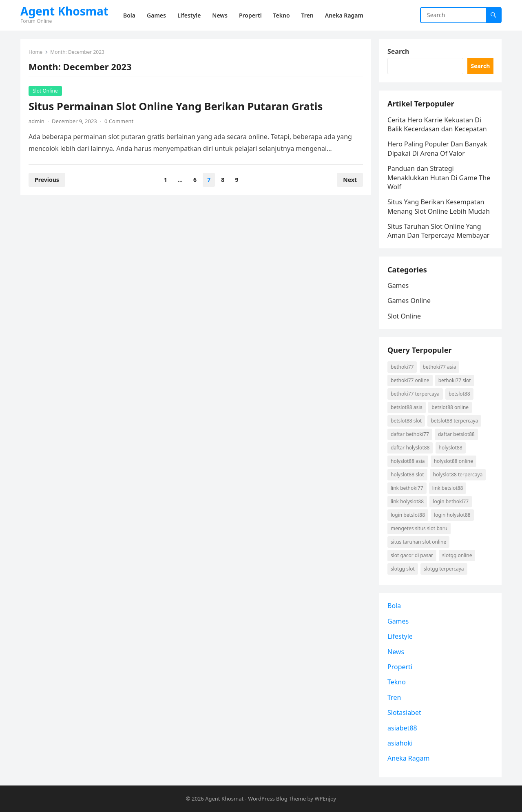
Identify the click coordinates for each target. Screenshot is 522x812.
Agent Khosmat (64, 11)
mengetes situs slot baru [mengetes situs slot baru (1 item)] (419, 528)
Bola (394, 606)
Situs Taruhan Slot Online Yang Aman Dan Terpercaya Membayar (438, 231)
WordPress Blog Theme (277, 799)
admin (36, 121)
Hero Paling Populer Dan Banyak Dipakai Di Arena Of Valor (437, 148)
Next (350, 180)
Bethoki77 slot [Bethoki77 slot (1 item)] (455, 380)
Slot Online (45, 91)
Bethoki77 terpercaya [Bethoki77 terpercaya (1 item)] (415, 394)
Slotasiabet (404, 712)
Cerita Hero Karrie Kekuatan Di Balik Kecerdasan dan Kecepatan (437, 124)
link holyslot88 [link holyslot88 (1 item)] (407, 501)
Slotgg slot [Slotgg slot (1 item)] (403, 569)
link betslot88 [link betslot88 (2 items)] (448, 488)
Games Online (409, 301)
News (396, 652)
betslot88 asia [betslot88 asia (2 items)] (407, 407)
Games (398, 285)
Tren (394, 697)
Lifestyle (400, 636)
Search (398, 51)
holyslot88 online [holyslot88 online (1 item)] (453, 461)
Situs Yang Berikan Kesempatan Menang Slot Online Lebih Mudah (439, 206)
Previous (47, 180)
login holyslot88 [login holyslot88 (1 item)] (452, 515)
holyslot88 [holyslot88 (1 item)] (451, 448)
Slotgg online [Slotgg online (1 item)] (457, 555)
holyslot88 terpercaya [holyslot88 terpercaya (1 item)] (458, 475)
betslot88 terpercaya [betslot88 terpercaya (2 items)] (454, 421)
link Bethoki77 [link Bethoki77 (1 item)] (407, 488)
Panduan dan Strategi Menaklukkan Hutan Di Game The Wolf (439, 178)
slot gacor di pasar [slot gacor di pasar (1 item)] (412, 555)
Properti (400, 667)
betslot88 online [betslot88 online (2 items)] (450, 407)
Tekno (397, 682)
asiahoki (400, 743)
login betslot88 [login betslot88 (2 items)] (408, 515)
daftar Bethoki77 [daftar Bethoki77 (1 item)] (410, 434)
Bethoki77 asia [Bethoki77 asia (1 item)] (440, 367)
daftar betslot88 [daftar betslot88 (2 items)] (456, 434)
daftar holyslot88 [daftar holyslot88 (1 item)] (410, 448)
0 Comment (119, 121)
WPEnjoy (325, 799)
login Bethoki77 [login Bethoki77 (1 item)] (451, 501)
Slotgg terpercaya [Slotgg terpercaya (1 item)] (444, 569)
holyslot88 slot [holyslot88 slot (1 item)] (407, 475)
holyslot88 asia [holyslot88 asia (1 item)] (408, 461)
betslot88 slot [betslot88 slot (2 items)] (406, 421)
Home (35, 52)
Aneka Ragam (409, 758)
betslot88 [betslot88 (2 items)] (459, 394)
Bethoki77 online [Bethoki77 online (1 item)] (410, 380)
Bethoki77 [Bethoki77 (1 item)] (402, 367)
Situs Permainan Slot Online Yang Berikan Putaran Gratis (176, 106)
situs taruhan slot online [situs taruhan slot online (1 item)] (418, 542)
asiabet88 (402, 728)
